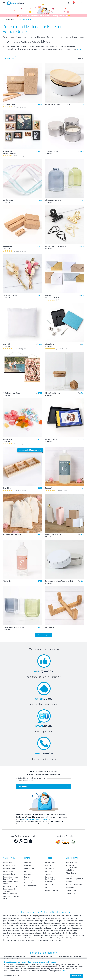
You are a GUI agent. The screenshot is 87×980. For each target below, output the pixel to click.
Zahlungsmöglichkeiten (75, 876)
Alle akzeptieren (76, 976)
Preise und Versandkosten (72, 867)
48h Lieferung (71, 873)
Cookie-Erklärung (31, 868)
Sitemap (69, 882)
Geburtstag (49, 885)
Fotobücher (7, 863)
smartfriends (71, 887)
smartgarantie (71, 890)
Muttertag (49, 871)
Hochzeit (48, 882)
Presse (27, 877)
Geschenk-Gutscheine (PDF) (11, 898)
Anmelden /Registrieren (75, 879)
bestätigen (23, 786)
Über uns (27, 863)
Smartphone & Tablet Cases (11, 883)
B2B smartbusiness (31, 886)
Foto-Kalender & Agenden (9, 890)
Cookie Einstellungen (13, 976)
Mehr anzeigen (43, 635)
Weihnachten (50, 863)
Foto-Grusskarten (10, 874)
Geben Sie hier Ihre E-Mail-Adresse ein (32, 778)
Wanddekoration (9, 868)
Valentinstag (50, 868)
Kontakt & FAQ (71, 863)
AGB (26, 871)
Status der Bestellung (74, 885)
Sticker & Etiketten (10, 894)
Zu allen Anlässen (52, 890)
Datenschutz (29, 866)
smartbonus (70, 893)
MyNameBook (8, 871)
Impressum (28, 874)
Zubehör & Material (10, 886)
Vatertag (48, 874)
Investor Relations (31, 883)
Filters (8, 59)
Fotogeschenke (9, 866)
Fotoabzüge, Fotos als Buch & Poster (11, 878)
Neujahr (48, 866)
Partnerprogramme (31, 880)
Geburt (48, 887)
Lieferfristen (70, 870)
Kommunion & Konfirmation (50, 878)
